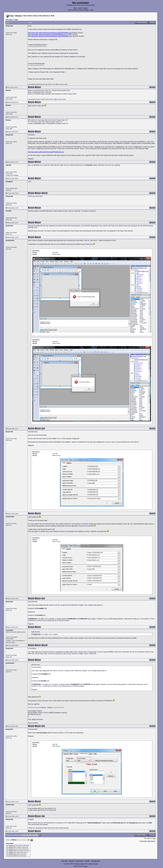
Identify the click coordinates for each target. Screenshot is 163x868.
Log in (92, 10)
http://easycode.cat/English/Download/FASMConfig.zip (46, 152)
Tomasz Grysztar (80, 864)
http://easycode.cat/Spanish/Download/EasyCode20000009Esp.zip (50, 36)
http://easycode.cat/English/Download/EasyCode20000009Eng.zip (50, 33)
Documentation (80, 861)
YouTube (95, 864)
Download (71, 861)
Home (75, 8)
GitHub (91, 864)
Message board (96, 861)
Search (80, 8)
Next (16, 20)
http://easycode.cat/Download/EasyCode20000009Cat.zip (47, 34)
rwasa (86, 866)
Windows (19, 16)
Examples (88, 861)
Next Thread (151, 841)
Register (85, 8)
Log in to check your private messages (78, 10)
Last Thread (143, 841)
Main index (65, 861)
